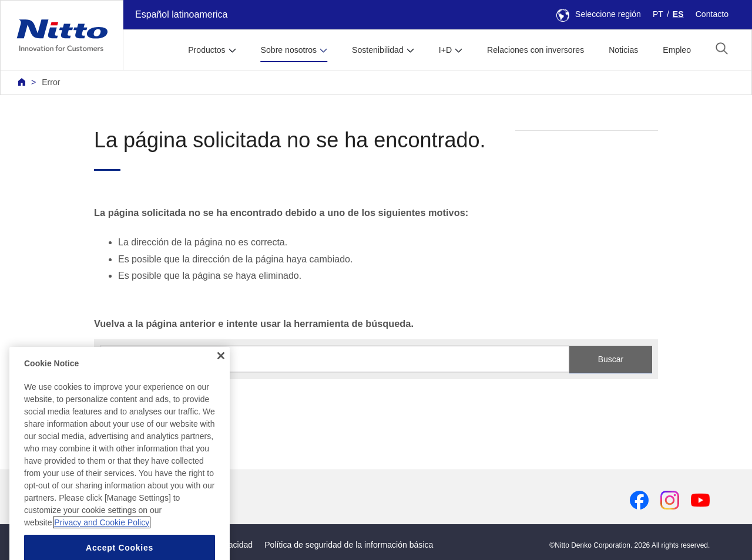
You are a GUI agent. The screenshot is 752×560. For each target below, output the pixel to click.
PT (658, 14)
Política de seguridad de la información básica (349, 545)
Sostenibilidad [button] (378, 50)
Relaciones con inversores (536, 50)
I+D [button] (445, 50)
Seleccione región (599, 14)
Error (51, 82)
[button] (722, 48)
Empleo (677, 50)
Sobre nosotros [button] (289, 50)
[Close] (221, 380)
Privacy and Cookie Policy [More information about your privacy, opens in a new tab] (102, 546)
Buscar (611, 359)
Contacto (712, 14)
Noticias (623, 50)
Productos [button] (207, 50)
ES (678, 14)
